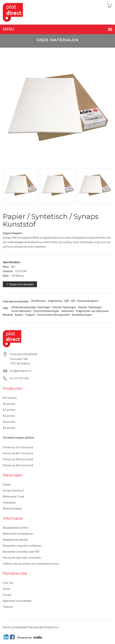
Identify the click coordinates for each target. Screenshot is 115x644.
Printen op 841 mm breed (18, 453)
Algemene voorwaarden (17, 601)
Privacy (7, 595)
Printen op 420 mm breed (18, 465)
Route (6, 589)
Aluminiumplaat (12, 509)
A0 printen (9, 404)
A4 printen (9, 428)
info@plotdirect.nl (20, 371)
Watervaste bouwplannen (18, 534)
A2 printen (9, 416)
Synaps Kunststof (13, 491)
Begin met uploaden (20, 284)
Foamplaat (9, 503)
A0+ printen (10, 398)
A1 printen (9, 410)
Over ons (8, 583)
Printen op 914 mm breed (18, 447)
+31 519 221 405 (19, 378)
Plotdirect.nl (51, 627)
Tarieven (8, 607)
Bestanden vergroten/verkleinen (22, 546)
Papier (7, 485)
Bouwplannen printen (16, 528)
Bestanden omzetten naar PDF (21, 552)
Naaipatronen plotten (15, 540)
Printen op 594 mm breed (18, 459)
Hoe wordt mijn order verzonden (22, 558)
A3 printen (9, 422)
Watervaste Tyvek (14, 497)
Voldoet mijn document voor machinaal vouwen (31, 564)
